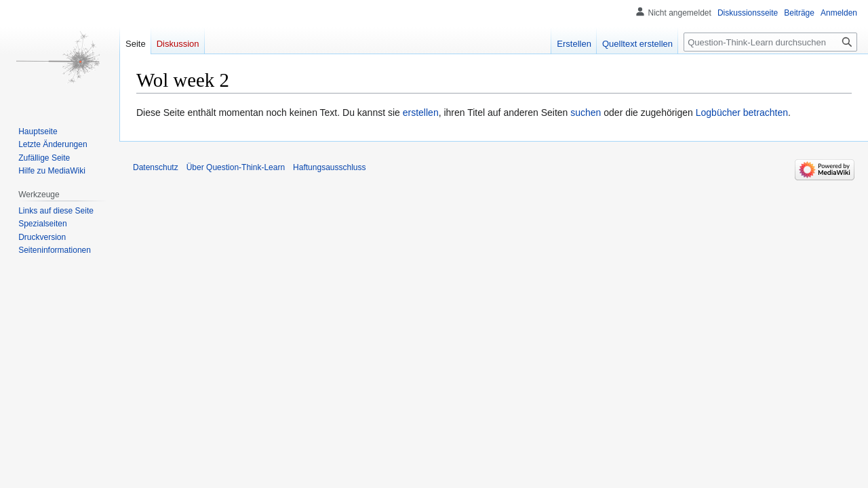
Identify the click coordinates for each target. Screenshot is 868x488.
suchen (586, 113)
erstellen (421, 113)
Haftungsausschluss (329, 167)
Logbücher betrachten (742, 113)
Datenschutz (156, 167)
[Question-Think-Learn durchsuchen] (770, 42)
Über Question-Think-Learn (236, 167)
